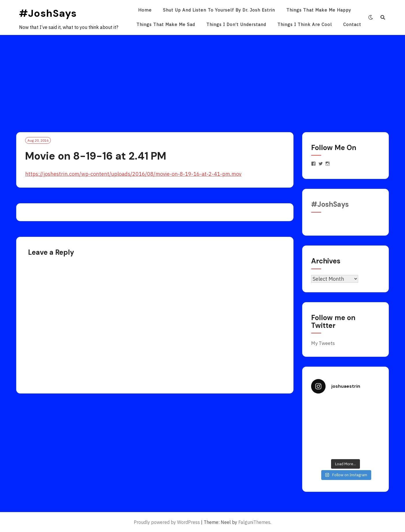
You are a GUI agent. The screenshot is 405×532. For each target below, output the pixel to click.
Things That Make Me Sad (166, 24)
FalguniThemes (254, 522)
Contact (352, 24)
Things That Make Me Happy (319, 10)
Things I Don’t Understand (236, 24)
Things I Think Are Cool (305, 24)
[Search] (383, 17)
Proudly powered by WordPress (167, 522)
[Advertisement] (202, 78)
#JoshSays (48, 13)
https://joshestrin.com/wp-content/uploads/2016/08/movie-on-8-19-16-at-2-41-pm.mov (133, 174)
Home (145, 10)
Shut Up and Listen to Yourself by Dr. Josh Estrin (219, 10)
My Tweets (323, 343)
